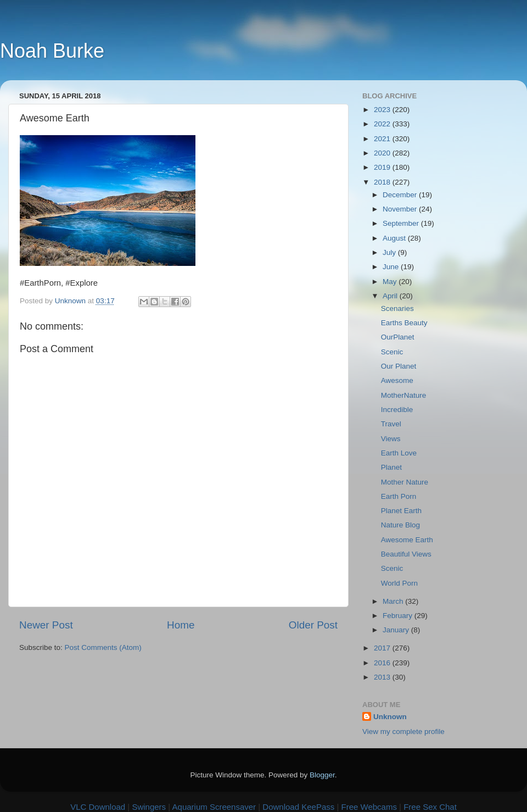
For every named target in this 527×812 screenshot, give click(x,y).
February (399, 616)
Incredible (397, 410)
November (401, 209)
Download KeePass (298, 807)
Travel (391, 424)
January (397, 630)
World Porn (399, 583)
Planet (391, 467)
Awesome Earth (407, 540)
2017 (383, 648)
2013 (383, 677)
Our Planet (399, 366)
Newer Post (46, 625)
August (395, 238)
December (401, 195)
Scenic (392, 352)
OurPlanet (398, 337)
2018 (383, 182)
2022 (383, 124)
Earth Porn (399, 496)
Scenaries (397, 308)
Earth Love (399, 453)
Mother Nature (405, 482)
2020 (383, 153)
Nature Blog (400, 525)
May (391, 282)
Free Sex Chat (430, 807)
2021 (383, 139)
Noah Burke (52, 51)
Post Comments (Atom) (103, 647)
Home (181, 625)
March (394, 601)
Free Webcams (369, 807)
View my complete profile (403, 732)
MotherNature (404, 395)
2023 (383, 110)
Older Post (313, 625)
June (392, 267)
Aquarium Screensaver (214, 807)
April (391, 296)
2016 (383, 663)
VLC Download (98, 807)
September (402, 223)
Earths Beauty (404, 323)
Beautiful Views (406, 554)
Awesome (397, 380)
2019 (383, 167)
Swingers (149, 807)
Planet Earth (401, 511)
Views (391, 439)
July (390, 252)
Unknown (390, 717)
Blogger (322, 775)
